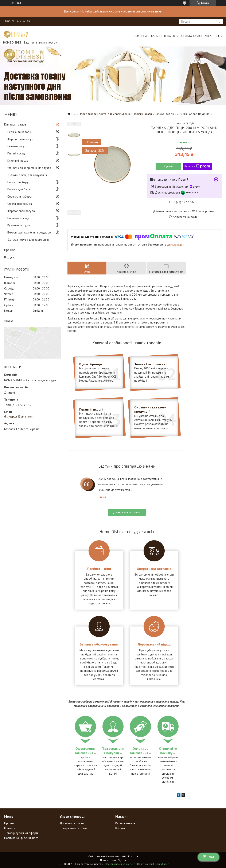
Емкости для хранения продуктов (29, 232)
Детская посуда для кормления (28, 240)
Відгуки (9, 257)
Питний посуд (16, 153)
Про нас (10, 250)
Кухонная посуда (19, 225)
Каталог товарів (163, 36)
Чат (209, 857)
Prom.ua (133, 856)
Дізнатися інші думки (127, 512)
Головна (141, 36)
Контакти (10, 828)
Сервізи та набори (19, 132)
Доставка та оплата (72, 823)
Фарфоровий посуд (20, 139)
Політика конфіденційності (21, 838)
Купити (168, 166)
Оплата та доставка (196, 36)
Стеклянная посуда (20, 204)
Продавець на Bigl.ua (113, 860)
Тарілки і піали (143, 114)
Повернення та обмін (73, 828)
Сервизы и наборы (20, 197)
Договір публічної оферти (21, 833)
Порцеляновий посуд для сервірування (105, 114)
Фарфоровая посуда (21, 211)
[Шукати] (218, 21)
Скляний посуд (17, 146)
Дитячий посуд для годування (27, 175)
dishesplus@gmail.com (19, 416)
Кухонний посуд (18, 161)
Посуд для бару (18, 182)
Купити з (197, 166)
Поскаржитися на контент (120, 864)
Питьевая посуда (18, 218)
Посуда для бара (19, 189)
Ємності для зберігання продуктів (29, 168)
